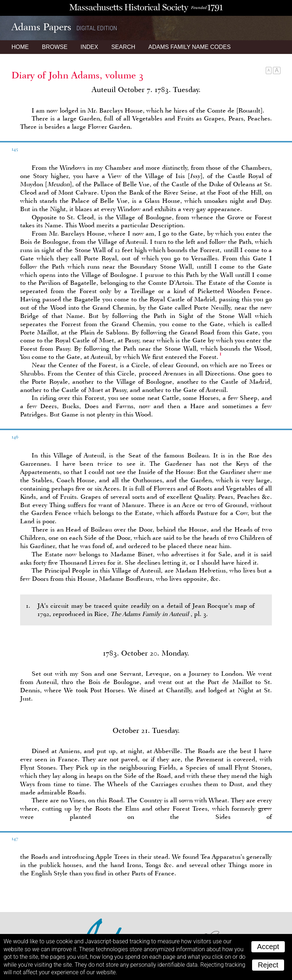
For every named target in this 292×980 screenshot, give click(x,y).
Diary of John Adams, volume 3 (77, 75)
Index (89, 47)
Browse (54, 47)
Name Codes (190, 47)
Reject (268, 965)
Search (123, 47)
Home (20, 47)
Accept (268, 947)
